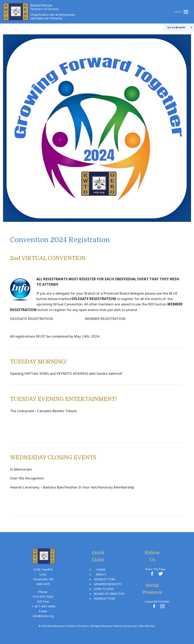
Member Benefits (108, 584)
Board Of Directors (110, 594)
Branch (174, 27)
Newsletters (105, 579)
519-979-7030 (43, 597)
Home (101, 569)
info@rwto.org (43, 616)
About (101, 574)
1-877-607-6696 (44, 606)
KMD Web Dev (147, 626)
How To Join (104, 589)
